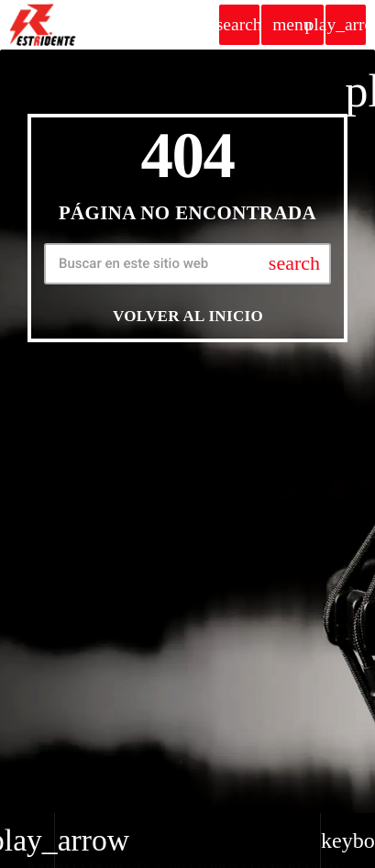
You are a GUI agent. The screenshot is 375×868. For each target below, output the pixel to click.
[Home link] (43, 25)
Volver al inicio (188, 316)
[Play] (346, 25)
